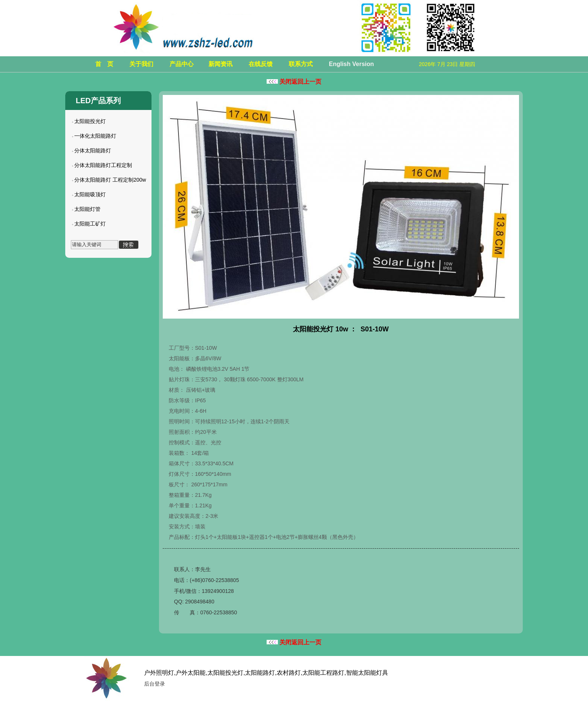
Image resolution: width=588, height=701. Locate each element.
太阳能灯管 (87, 209)
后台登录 (154, 684)
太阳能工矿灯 (90, 224)
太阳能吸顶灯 (90, 194)
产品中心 (181, 64)
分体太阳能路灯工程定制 (103, 165)
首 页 (104, 64)
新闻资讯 (220, 64)
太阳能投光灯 (90, 121)
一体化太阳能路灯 (95, 136)
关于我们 (141, 64)
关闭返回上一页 (294, 82)
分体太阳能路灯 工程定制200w (110, 180)
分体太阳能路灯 (93, 150)
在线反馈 (261, 64)
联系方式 (301, 64)
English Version (351, 64)
